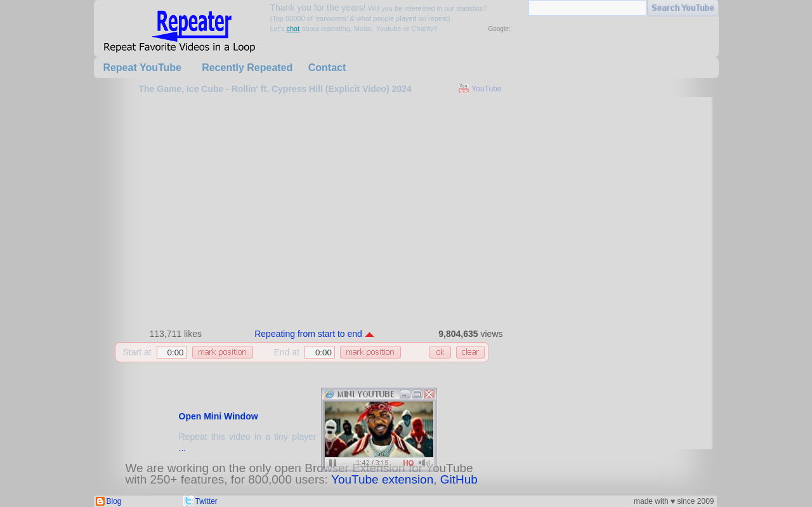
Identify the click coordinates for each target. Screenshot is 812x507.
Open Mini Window (219, 416)
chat (293, 29)
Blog (114, 501)
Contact (327, 68)
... (183, 448)
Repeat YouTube (142, 68)
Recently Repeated (247, 68)
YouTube (486, 89)
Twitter (206, 501)
